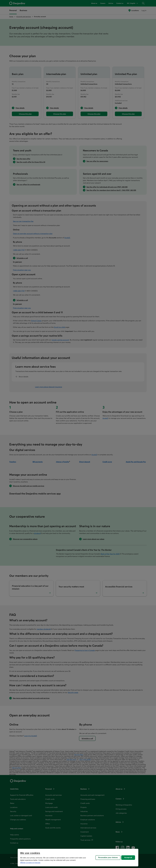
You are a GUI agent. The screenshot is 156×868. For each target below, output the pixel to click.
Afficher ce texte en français (30, 863)
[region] (78, 858)
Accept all (128, 858)
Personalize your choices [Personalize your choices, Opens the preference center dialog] (108, 858)
